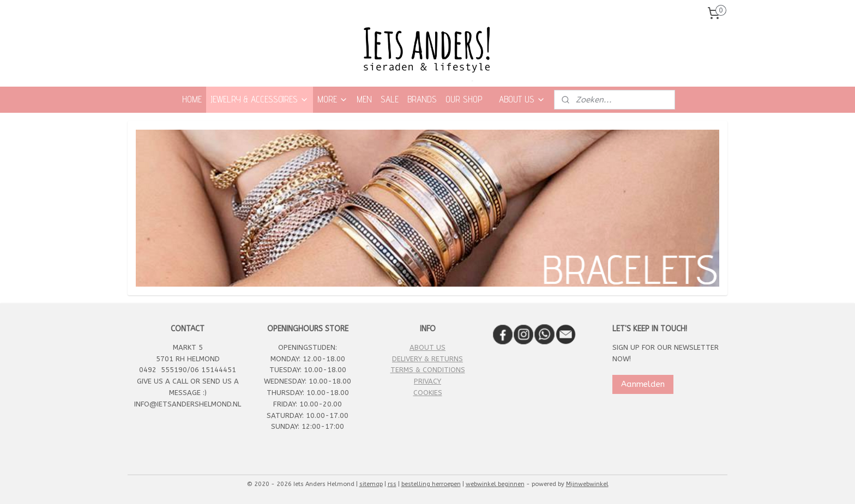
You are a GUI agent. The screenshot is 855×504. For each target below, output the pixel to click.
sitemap (371, 484)
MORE (333, 99)
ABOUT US (522, 99)
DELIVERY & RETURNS (427, 359)
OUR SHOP (464, 99)
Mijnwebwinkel (587, 484)
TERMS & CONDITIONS (428, 370)
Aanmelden (643, 384)
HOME (192, 99)
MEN (364, 99)
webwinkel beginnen (495, 484)
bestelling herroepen (431, 484)
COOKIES (428, 393)
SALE (390, 99)
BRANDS (422, 99)
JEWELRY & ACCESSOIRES (260, 99)
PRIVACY (427, 381)
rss (392, 484)
